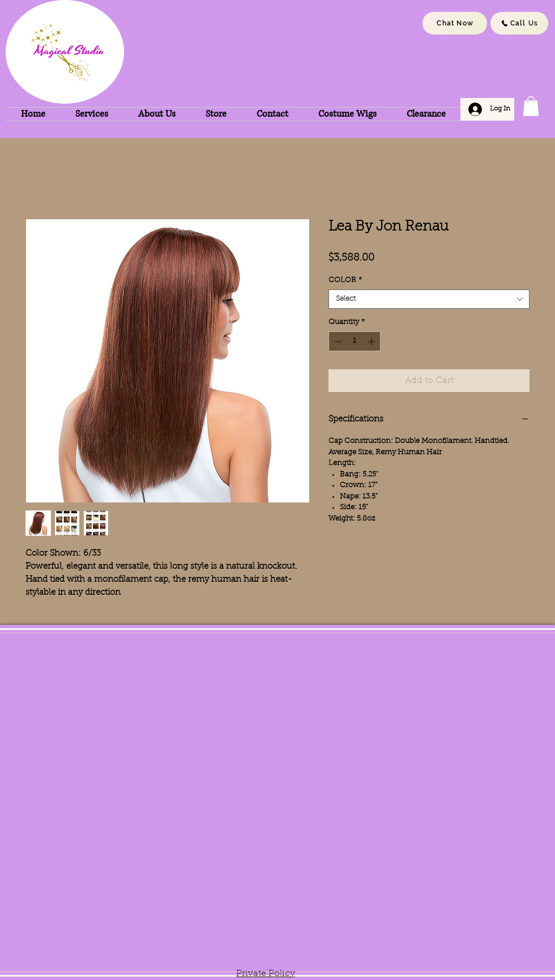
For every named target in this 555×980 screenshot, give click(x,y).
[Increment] (373, 342)
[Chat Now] (455, 23)
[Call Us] (519, 23)
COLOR (345, 280)
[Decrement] (337, 342)
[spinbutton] (355, 342)
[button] (531, 106)
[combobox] (429, 299)
